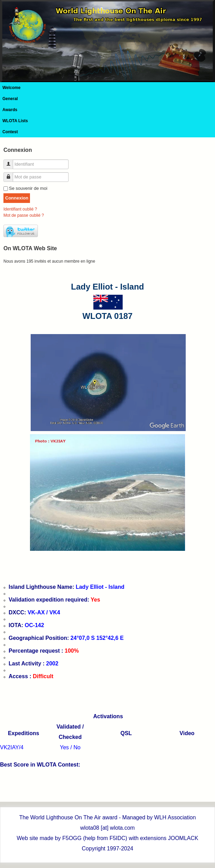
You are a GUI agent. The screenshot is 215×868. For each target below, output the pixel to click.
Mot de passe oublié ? (24, 215)
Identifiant (11, 161)
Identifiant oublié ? (20, 209)
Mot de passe (11, 174)
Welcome (11, 88)
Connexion (17, 198)
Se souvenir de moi (28, 188)
